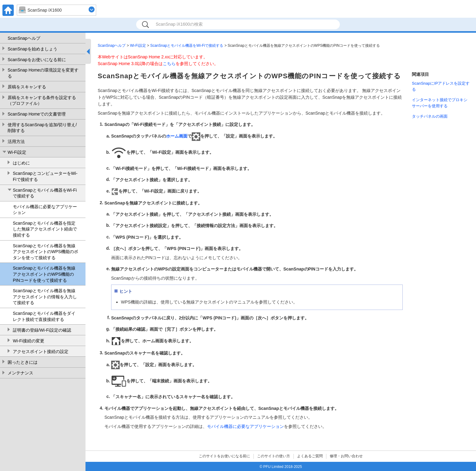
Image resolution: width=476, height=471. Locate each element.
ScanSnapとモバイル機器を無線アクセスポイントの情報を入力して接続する (45, 297)
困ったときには (23, 362)
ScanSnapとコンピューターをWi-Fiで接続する (45, 176)
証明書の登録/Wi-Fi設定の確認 (42, 330)
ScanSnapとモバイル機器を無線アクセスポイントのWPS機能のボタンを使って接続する (45, 252)
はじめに (21, 163)
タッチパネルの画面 (430, 116)
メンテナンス (20, 373)
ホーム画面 (177, 136)
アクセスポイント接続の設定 (41, 351)
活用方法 (16, 142)
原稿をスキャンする (27, 87)
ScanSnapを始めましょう (33, 49)
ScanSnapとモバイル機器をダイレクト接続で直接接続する (44, 316)
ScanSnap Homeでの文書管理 (37, 114)
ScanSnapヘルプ (24, 38)
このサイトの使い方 (274, 456)
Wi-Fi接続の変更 (29, 341)
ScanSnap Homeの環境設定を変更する (43, 73)
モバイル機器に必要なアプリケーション (45, 210)
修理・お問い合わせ (346, 456)
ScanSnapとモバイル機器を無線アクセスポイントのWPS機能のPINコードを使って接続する (44, 274)
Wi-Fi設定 (17, 152)
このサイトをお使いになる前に (224, 456)
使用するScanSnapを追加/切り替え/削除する (42, 128)
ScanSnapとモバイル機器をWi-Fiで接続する (45, 193)
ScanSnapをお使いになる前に (37, 60)
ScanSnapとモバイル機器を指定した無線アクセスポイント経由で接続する (45, 229)
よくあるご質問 (310, 456)
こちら (169, 64)
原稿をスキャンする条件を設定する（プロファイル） (42, 101)
